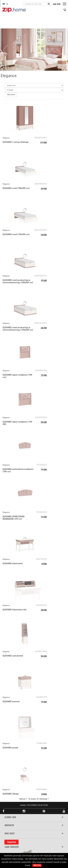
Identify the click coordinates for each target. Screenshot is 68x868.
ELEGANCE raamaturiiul (13, 656)
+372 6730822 (32, 805)
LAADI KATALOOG (34, 847)
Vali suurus (11, 95)
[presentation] (5, 50)
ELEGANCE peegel (10, 748)
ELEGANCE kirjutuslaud (13, 563)
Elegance (6, 138)
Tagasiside (11, 842)
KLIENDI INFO (34, 817)
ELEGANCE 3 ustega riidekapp (16, 142)
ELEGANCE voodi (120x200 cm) (16, 234)
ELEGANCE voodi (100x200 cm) (16, 188)
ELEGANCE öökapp (11, 794)
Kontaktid (34, 825)
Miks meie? (34, 834)
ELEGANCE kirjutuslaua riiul (15, 610)
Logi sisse (57, 4)
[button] (2, 67)
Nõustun (37, 865)
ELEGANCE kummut (11, 702)
